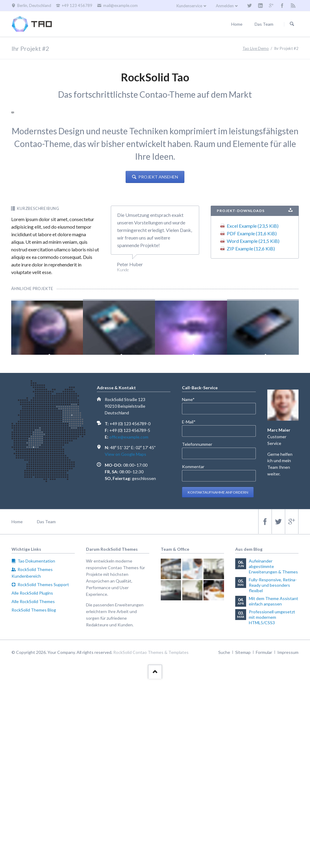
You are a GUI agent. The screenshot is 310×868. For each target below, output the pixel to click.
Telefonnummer (197, 633)
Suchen (292, 24)
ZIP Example (251, 438)
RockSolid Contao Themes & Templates (151, 842)
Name (192, 588)
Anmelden (225, 6)
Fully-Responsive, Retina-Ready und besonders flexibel (273, 774)
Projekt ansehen (158, 366)
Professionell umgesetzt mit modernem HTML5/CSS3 (272, 806)
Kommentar (193, 656)
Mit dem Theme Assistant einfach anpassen (274, 790)
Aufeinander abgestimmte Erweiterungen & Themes (273, 756)
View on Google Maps (125, 643)
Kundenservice (189, 6)
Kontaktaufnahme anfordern (218, 682)
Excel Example (253, 415)
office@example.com (129, 626)
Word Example (253, 430)
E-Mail (192, 611)
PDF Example (252, 423)
